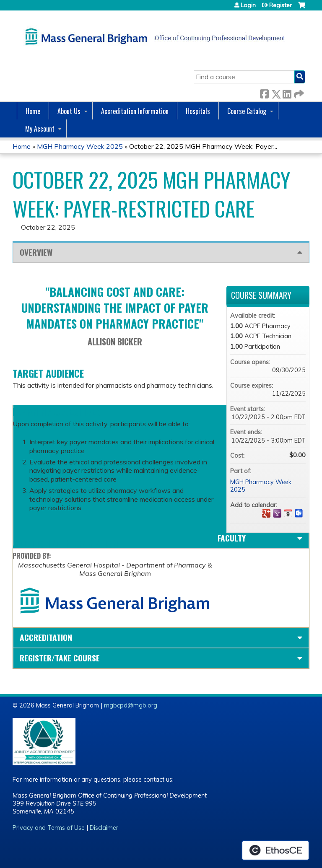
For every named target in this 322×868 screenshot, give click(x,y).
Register (280, 5)
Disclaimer (104, 828)
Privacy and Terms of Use (49, 828)
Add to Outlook (299, 513)
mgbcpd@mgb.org (131, 705)
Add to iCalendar (288, 513)
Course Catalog (247, 111)
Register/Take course (60, 658)
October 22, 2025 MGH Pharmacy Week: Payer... (203, 146)
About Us (69, 111)
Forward (298, 92)
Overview (36, 252)
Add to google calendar (266, 513)
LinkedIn (287, 92)
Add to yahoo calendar (277, 513)
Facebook (264, 92)
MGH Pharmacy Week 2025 (80, 146)
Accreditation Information (135, 111)
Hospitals (198, 111)
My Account (40, 129)
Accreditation (46, 637)
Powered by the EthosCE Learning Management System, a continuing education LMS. (275, 850)
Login (248, 5)
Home (33, 111)
